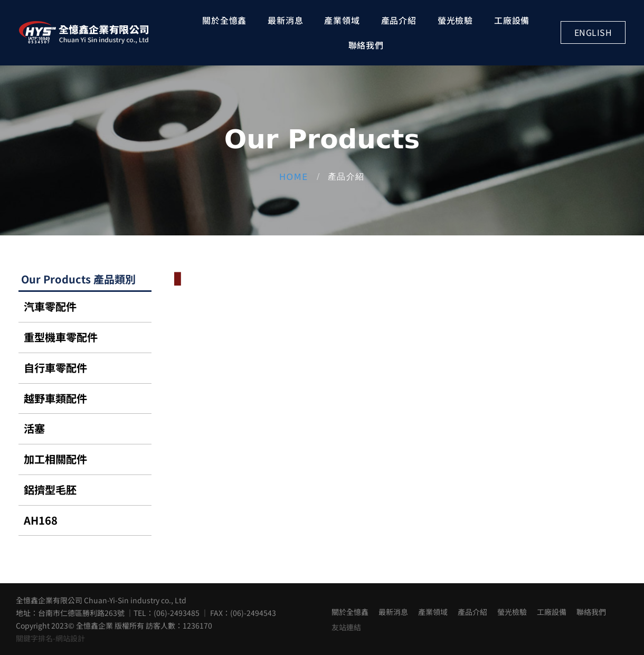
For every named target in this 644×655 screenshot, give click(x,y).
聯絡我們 (366, 45)
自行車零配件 (55, 368)
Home (294, 177)
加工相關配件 (55, 459)
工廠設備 (512, 20)
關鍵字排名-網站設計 (50, 638)
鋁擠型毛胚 (50, 490)
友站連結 (346, 627)
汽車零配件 (50, 306)
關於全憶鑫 (224, 20)
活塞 (34, 428)
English (593, 32)
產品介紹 (399, 20)
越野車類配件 (55, 398)
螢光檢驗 (455, 20)
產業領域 (342, 20)
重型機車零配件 (61, 337)
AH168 (41, 520)
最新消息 (285, 20)
